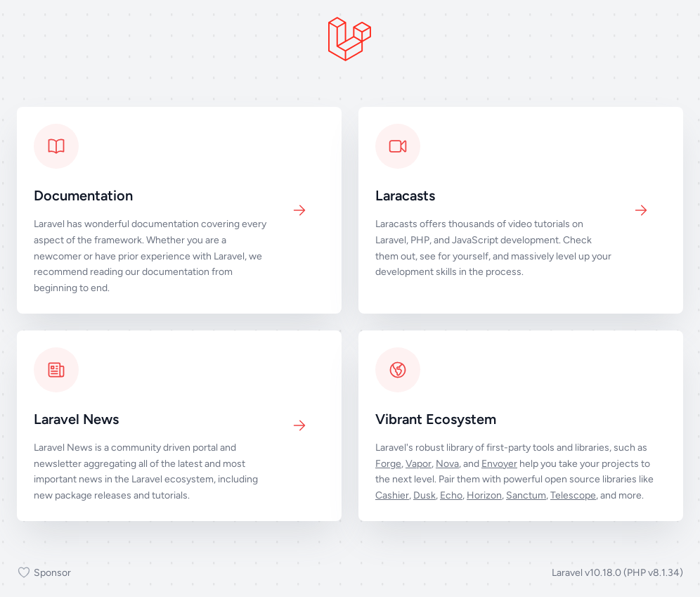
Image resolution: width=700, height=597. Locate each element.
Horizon (484, 495)
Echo (451, 495)
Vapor (419, 464)
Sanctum (526, 495)
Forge (388, 464)
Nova (447, 464)
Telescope (573, 495)
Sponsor (44, 573)
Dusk (424, 495)
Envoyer (499, 464)
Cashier (392, 495)
